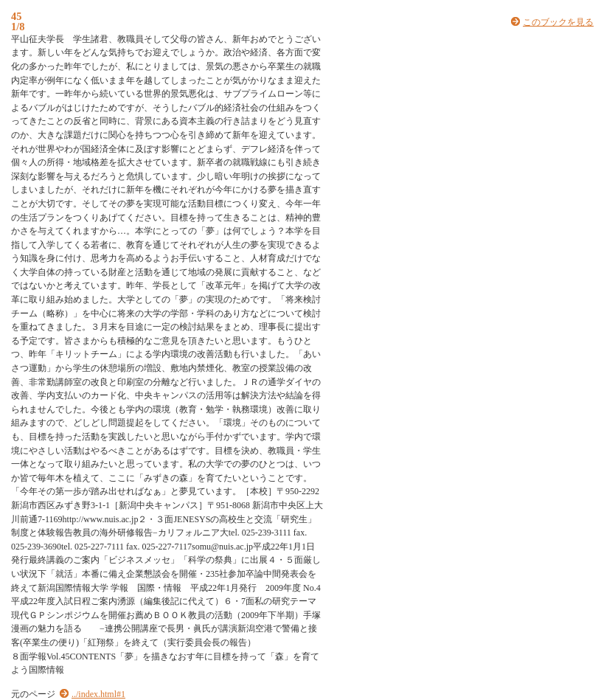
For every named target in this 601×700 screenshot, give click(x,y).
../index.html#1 (98, 694)
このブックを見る (558, 22)
